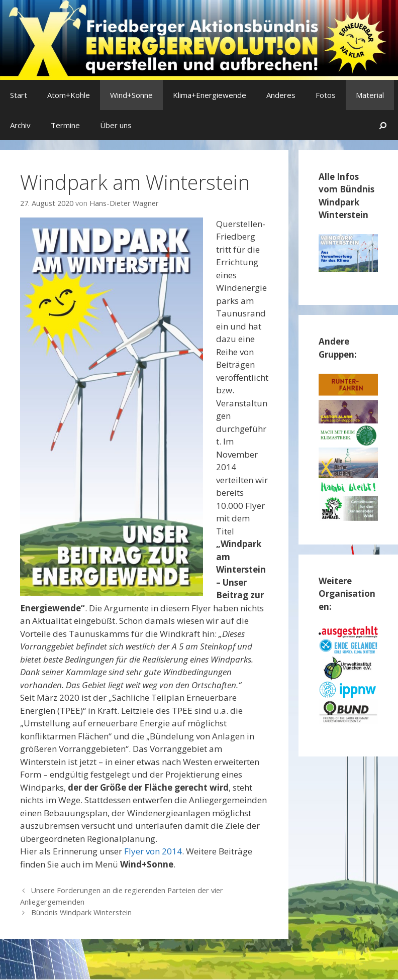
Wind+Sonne (131, 95)
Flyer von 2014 (153, 851)
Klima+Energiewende (210, 95)
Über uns (116, 125)
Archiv (20, 125)
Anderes (281, 95)
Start (19, 95)
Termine (65, 125)
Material (370, 95)
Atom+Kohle (69, 95)
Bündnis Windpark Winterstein (81, 912)
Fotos (326, 95)
